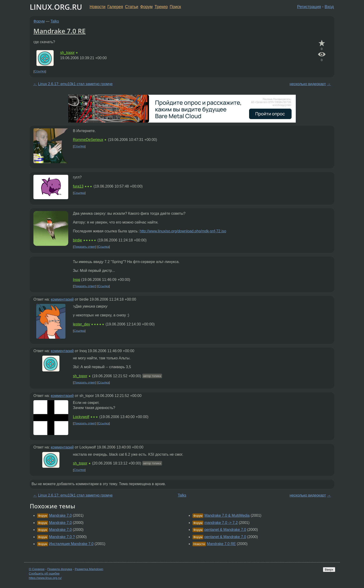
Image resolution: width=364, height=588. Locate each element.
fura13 (78, 186)
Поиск (175, 7)
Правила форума (60, 569)
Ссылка (40, 71)
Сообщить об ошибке (44, 573)
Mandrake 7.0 (60, 515)
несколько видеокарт (308, 84)
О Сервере (37, 569)
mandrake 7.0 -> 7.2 (221, 523)
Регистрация (309, 7)
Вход (329, 7)
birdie (77, 240)
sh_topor (67, 53)
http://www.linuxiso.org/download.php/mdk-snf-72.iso (183, 231)
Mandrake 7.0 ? (62, 537)
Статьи (132, 7)
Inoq (76, 280)
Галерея (115, 7)
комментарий (62, 299)
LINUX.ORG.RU (56, 7)
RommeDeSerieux (88, 140)
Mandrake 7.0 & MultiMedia (227, 515)
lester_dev (81, 324)
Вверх (329, 570)
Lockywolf (81, 417)
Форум (146, 7)
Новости (97, 7)
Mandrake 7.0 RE (60, 31)
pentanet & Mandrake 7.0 (225, 530)
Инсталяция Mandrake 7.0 (71, 544)
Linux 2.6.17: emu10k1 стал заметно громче (75, 84)
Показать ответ (85, 247)
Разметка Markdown (89, 569)
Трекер (161, 7)
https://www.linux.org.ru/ (45, 578)
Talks (55, 21)
